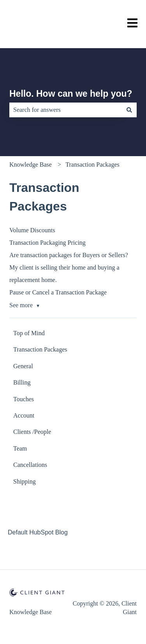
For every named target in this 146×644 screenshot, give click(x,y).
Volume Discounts (32, 230)
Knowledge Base (31, 164)
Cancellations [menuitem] (30, 465)
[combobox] (66, 110)
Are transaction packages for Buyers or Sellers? (69, 255)
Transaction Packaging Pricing (47, 243)
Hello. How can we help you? (71, 94)
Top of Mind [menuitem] (29, 333)
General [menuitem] (23, 366)
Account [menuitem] (24, 415)
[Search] (129, 110)
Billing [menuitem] (22, 382)
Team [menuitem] (20, 448)
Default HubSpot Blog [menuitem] (38, 532)
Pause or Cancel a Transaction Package (58, 292)
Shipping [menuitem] (25, 481)
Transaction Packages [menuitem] (40, 349)
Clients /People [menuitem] (32, 432)
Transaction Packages (92, 164)
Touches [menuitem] (24, 399)
